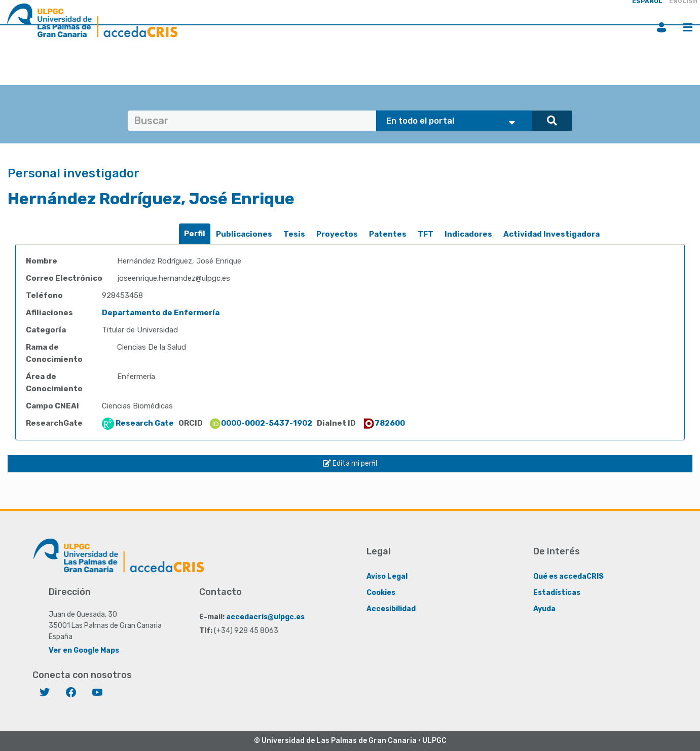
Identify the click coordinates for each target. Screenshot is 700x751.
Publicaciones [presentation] (244, 234)
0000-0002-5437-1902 (261, 423)
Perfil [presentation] (195, 234)
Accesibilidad (391, 609)
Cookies (381, 593)
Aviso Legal (387, 576)
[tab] (195, 234)
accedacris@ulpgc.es (265, 617)
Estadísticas (557, 593)
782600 (384, 423)
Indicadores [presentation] (468, 234)
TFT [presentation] (426, 234)
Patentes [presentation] (388, 234)
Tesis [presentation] (294, 234)
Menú (688, 27)
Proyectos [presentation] (337, 234)
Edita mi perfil (350, 463)
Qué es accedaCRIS (568, 576)
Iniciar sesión (661, 27)
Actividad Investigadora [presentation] (551, 234)
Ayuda (544, 609)
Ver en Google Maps (84, 650)
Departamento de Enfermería (161, 313)
